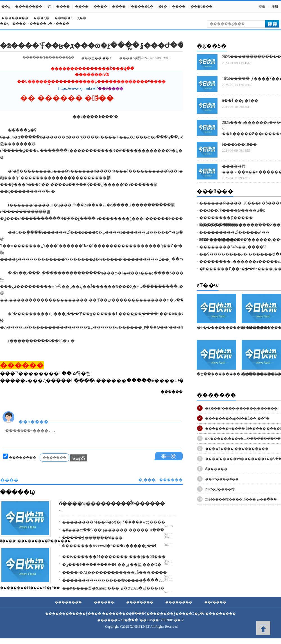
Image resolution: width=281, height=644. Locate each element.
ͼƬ (49, 6)
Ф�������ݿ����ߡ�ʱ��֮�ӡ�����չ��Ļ (110, 546)
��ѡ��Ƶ (64, 18)
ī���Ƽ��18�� (239, 144)
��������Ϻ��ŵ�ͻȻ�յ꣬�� (30, 588)
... (60, 510)
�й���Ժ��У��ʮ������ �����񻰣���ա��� (113, 530)
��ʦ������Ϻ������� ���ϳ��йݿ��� (114, 557)
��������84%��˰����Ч (233, 247)
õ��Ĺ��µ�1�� (240, 101)
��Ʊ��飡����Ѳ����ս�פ (232, 211)
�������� (29, 6)
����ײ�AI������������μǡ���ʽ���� (115, 573)
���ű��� (201, 6)
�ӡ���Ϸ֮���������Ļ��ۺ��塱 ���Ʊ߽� (112, 565)
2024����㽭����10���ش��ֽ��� (241, 499)
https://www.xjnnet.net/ (78, 88)
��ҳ (6, 6)
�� (98, 58)
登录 (262, 6)
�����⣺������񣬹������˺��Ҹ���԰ (92, 538)
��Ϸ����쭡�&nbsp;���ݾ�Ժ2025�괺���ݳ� (113, 588)
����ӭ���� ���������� (237, 449)
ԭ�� (82, 18)
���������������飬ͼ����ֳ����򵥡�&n (113, 580)
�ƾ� (163, 6)
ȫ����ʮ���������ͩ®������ (35, 541)
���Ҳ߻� (41, 18)
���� (63, 6)
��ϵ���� (215, 602)
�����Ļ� (142, 6)
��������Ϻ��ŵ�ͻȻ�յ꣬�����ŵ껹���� (114, 522)
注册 (275, 6)
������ (104, 602)
